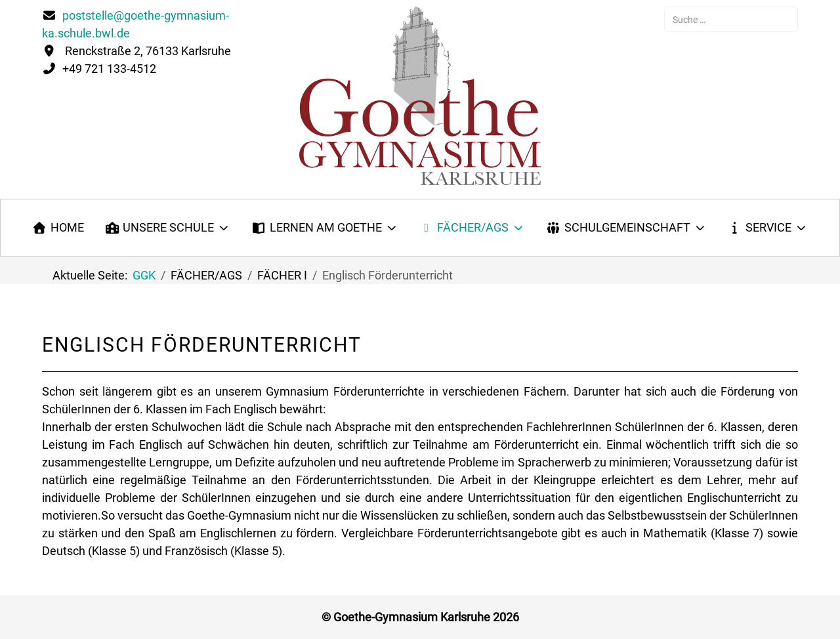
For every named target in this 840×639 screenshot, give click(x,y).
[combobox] (731, 19)
